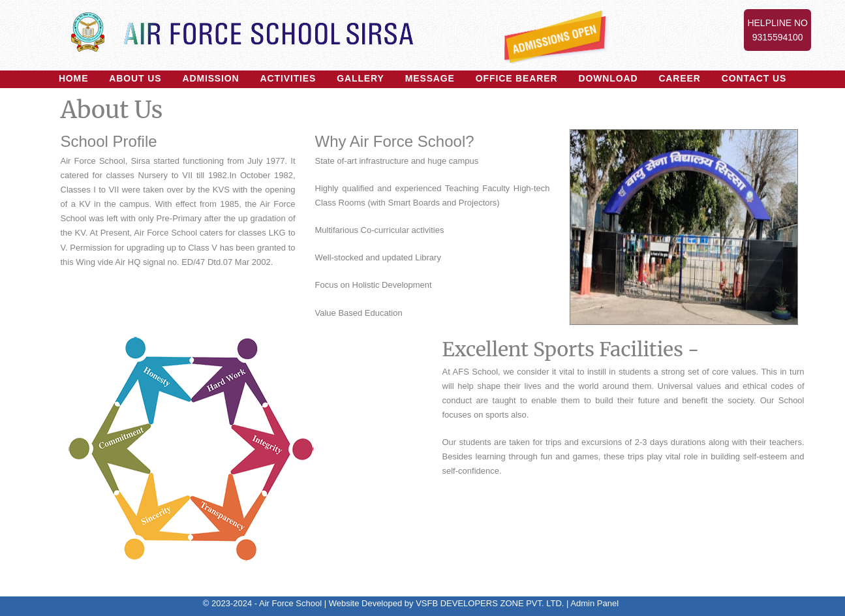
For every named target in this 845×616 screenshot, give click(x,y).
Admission (210, 78)
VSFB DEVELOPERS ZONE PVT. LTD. (490, 603)
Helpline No (777, 31)
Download (608, 78)
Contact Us (754, 78)
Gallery (360, 78)
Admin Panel (594, 603)
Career (679, 78)
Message (430, 78)
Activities (288, 78)
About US (135, 78)
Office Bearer (517, 78)
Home (73, 78)
